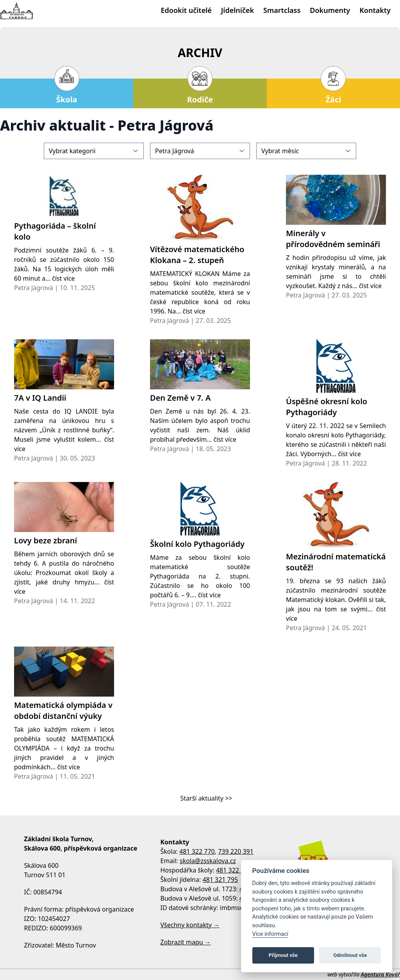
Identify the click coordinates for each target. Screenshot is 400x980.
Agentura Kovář (380, 974)
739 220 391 (236, 851)
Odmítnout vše (350, 955)
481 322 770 (197, 851)
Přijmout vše (283, 955)
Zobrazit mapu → (186, 942)
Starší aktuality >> (206, 798)
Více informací (271, 934)
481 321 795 (220, 880)
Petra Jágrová (34, 288)
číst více (63, 278)
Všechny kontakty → (190, 925)
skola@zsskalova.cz (208, 861)
